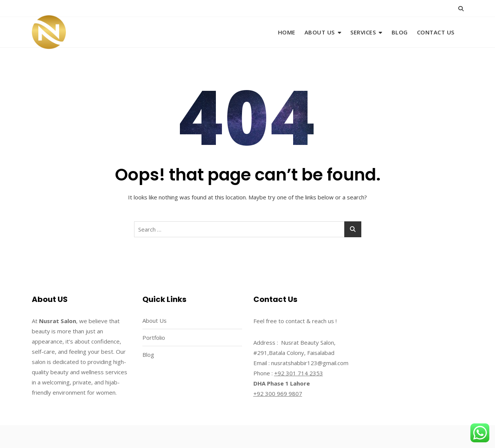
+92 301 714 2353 (299, 373)
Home (287, 32)
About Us (320, 32)
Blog (400, 32)
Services (363, 32)
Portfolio (154, 338)
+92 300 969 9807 (278, 394)
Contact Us (436, 32)
